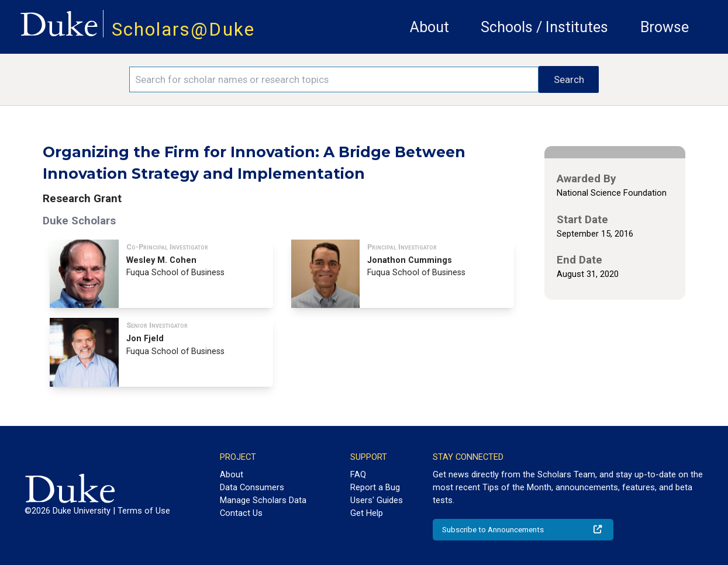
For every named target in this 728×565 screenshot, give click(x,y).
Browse (665, 27)
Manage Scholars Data (263, 500)
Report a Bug (375, 487)
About (429, 27)
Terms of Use (144, 511)
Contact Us (241, 513)
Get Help (367, 513)
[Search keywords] (334, 79)
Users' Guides (377, 500)
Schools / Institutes (544, 27)
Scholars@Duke (183, 30)
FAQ (358, 474)
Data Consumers (252, 487)
